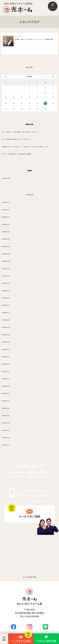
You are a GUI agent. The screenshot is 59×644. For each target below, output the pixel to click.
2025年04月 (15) (6, 247)
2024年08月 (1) (6, 298)
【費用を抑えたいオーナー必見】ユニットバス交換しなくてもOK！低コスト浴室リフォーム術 (25, 147)
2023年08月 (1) (6, 349)
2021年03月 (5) (6, 438)
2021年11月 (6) (6, 416)
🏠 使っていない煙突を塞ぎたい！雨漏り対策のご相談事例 (16, 154)
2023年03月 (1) (6, 357)
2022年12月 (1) (6, 372)
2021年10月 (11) (6, 423)
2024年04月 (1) (6, 313)
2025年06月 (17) (6, 232)
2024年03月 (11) (6, 320)
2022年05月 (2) (6, 386)
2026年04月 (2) (6, 202)
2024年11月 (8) (6, 276)
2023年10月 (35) (6, 335)
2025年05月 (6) (6, 239)
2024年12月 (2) (6, 269)
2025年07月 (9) (6, 224)
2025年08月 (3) (6, 217)
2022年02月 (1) (6, 401)
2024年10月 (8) (6, 283)
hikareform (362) (6, 178)
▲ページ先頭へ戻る (30, 577)
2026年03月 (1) (6, 210)
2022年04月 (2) (6, 394)
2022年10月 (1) (6, 379)
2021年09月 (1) (6, 430)
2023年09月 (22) (6, 342)
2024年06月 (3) (6, 305)
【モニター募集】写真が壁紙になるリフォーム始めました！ (17, 139)
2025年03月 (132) (6, 254)
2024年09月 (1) (6, 291)
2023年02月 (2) (6, 364)
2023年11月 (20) (6, 327)
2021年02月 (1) (6, 445)
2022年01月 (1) (6, 408)
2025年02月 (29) (6, 261)
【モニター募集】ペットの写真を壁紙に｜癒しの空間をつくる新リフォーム (20, 132)
